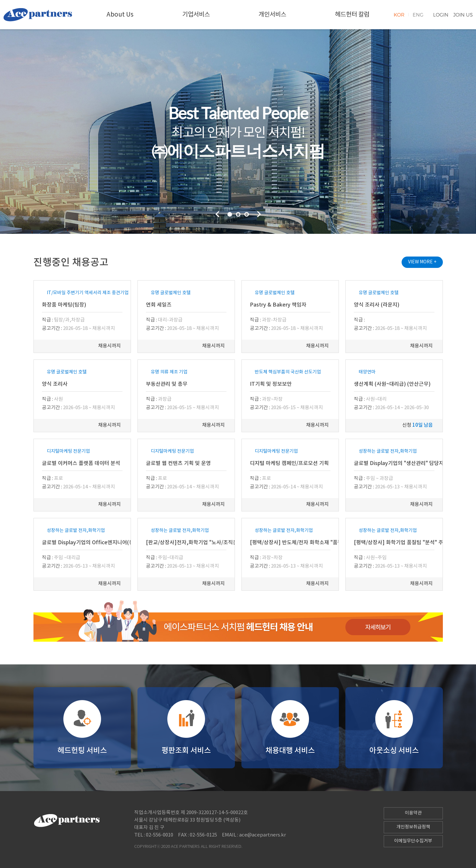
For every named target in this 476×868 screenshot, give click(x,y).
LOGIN (441, 15)
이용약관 (413, 813)
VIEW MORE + (422, 262)
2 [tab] (238, 214)
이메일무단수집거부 (413, 841)
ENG (418, 15)
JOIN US (463, 15)
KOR (399, 15)
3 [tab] (247, 214)
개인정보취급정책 (413, 827)
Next (259, 214)
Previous (218, 214)
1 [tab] (230, 214)
